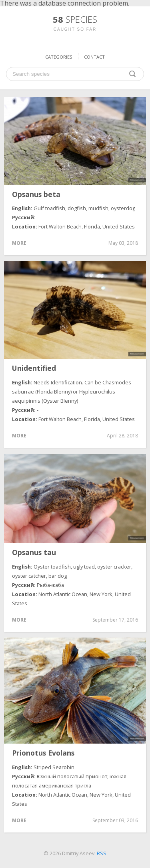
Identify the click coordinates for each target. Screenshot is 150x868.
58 (75, 19)
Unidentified (34, 368)
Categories (59, 57)
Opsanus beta (36, 195)
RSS (102, 853)
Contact (94, 57)
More (19, 243)
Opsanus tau (34, 553)
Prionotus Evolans (43, 753)
